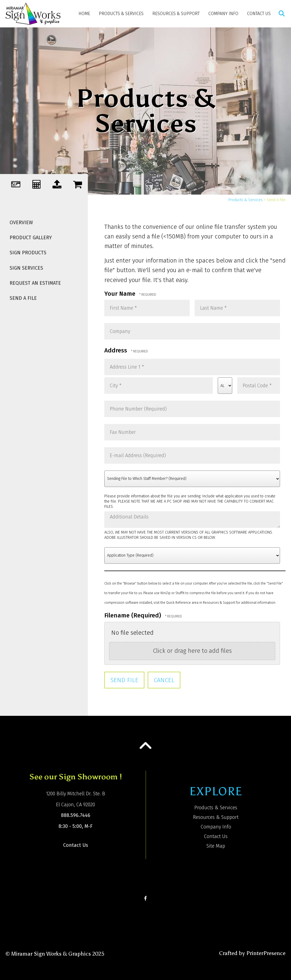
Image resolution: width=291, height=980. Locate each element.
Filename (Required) (134, 615)
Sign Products (28, 253)
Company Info (223, 14)
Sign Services (26, 268)
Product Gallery (31, 238)
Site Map (216, 846)
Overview (21, 223)
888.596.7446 (76, 815)
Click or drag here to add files (192, 651)
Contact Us (259, 14)
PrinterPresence (266, 953)
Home (84, 14)
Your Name (121, 294)
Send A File (23, 298)
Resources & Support (176, 14)
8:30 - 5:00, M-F (75, 826)
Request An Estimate (35, 283)
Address (117, 350)
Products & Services (121, 14)
